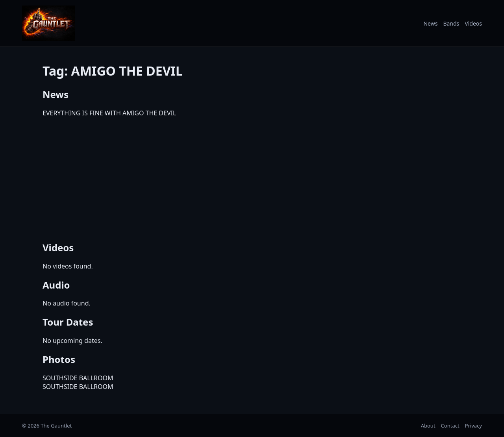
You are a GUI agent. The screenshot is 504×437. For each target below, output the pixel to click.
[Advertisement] (252, 178)
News (430, 23)
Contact (450, 426)
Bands (451, 23)
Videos (473, 23)
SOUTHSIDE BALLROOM (78, 378)
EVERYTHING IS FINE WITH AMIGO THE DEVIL (109, 113)
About (428, 426)
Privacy (473, 426)
